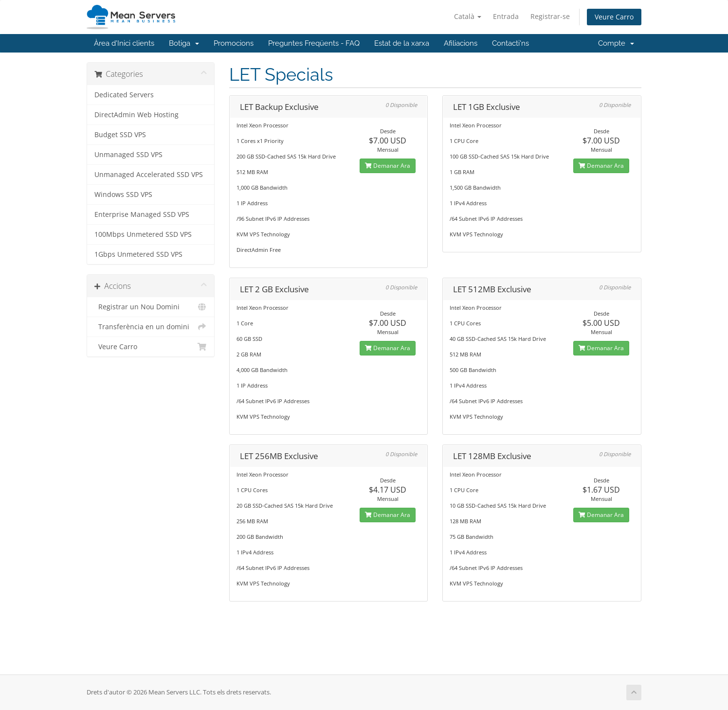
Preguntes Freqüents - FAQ (314, 43)
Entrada (506, 16)
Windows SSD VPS (123, 195)
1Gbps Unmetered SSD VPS (138, 254)
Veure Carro (614, 17)
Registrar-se (550, 16)
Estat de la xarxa (402, 43)
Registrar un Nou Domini (151, 307)
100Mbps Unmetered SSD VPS (143, 234)
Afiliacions (461, 43)
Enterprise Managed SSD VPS (142, 214)
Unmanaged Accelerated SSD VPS (149, 175)
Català (468, 16)
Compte (616, 43)
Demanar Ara (388, 166)
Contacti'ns (510, 43)
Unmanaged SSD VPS (128, 155)
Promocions (234, 43)
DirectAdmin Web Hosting (136, 115)
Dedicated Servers (124, 95)
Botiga (184, 43)
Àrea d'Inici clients (124, 43)
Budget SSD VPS (120, 135)
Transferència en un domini (151, 327)
